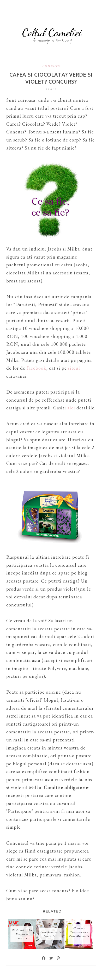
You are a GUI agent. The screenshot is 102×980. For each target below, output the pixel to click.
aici (72, 408)
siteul (74, 368)
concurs (51, 65)
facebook (36, 368)
